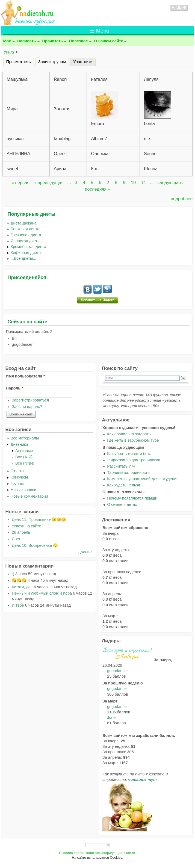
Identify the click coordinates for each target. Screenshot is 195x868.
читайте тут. (143, 780)
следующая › (170, 183)
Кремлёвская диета (28, 247)
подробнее (182, 199)
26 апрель (21, 532)
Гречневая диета (26, 235)
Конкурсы (19, 477)
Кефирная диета (26, 253)
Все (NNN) (25, 463)
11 (144, 183)
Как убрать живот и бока (129, 454)
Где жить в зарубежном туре (133, 440)
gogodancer (117, 671)
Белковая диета (25, 229)
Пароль (15, 388)
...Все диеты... (23, 258)
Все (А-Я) (24, 457)
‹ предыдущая (49, 183)
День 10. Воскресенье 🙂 (35, 545)
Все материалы (25, 438)
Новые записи (23, 490)
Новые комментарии (29, 496)
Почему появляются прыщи (132, 498)
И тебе (18, 605)
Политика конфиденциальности (110, 853)
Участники (84, 61)
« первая (20, 183)
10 (133, 183)
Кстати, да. (22, 587)
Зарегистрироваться (30, 400)
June (111, 718)
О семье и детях (122, 504)
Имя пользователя (26, 376)
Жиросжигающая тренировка (134, 460)
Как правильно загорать (129, 434)
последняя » (97, 189)
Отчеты (17, 471)
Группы (17, 483)
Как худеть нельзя (123, 485)
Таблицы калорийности (128, 473)
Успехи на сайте (26, 526)
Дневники (19, 444)
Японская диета (25, 241)
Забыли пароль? (27, 407)
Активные (24, 451)
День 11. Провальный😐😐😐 (39, 519)
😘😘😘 (19, 580)
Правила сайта (71, 853)
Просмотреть (19, 62)
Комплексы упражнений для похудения (143, 479)
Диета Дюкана (24, 223)
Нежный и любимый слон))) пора (42, 593)
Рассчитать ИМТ (122, 466)
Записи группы (52, 62)
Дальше (85, 552)
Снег (16, 539)
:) (13, 574)
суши (9, 52)
